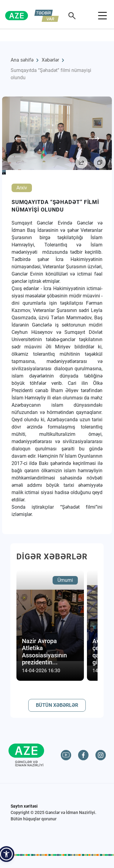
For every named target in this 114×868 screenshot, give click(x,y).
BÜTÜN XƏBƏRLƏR (57, 705)
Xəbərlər (50, 60)
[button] (6, 854)
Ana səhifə (22, 60)
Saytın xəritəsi (24, 806)
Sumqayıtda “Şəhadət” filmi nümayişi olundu (51, 74)
